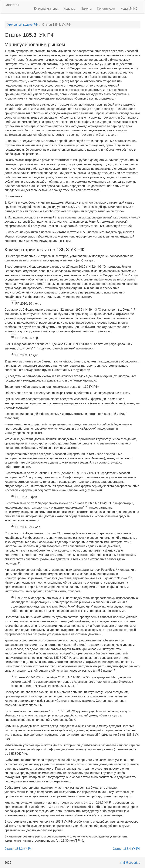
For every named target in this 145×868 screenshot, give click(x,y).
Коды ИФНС (129, 9)
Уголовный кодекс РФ (22, 25)
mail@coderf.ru (130, 863)
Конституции (106, 9)
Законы (86, 9)
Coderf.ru (12, 5)
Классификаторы (46, 9)
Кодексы (70, 9)
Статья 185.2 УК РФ (18, 849)
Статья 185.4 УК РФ (127, 849)
